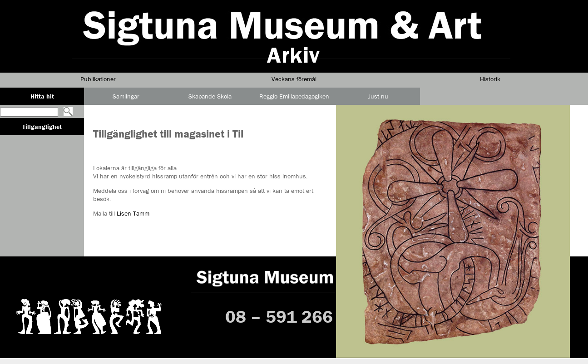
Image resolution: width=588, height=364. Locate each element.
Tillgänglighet (42, 127)
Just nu (378, 96)
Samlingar (126, 96)
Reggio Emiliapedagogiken (294, 96)
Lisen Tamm (133, 213)
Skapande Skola (210, 96)
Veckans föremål (294, 79)
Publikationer (98, 79)
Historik (490, 79)
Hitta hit (42, 96)
